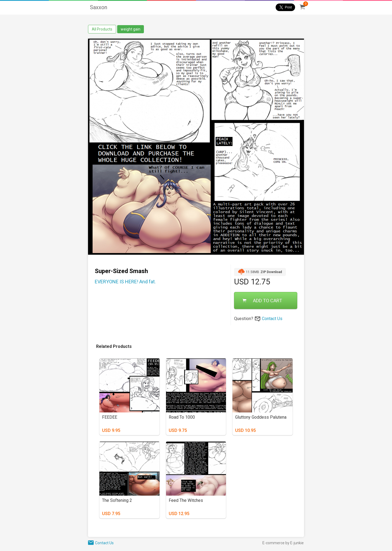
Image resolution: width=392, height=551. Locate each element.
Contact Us (272, 319)
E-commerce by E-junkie (283, 543)
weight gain (131, 29)
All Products (102, 29)
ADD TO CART (262, 300)
